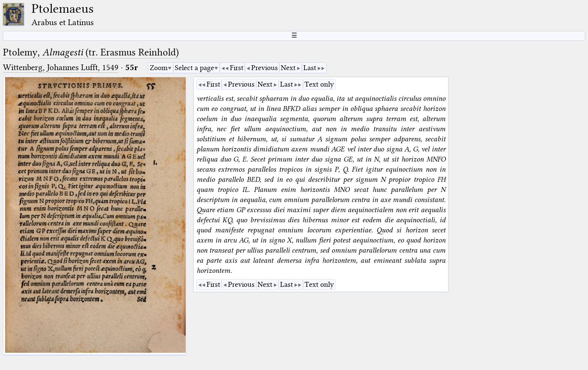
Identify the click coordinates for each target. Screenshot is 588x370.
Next (288, 68)
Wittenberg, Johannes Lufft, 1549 (61, 67)
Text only (319, 84)
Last (310, 68)
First (237, 68)
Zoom (159, 68)
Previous (265, 68)
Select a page (194, 68)
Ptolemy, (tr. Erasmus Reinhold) (91, 52)
